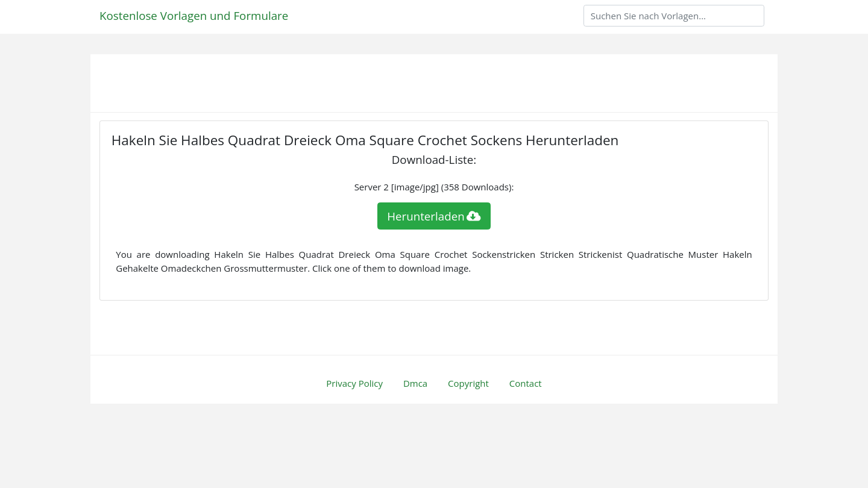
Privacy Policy (354, 383)
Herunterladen (434, 216)
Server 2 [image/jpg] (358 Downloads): (434, 187)
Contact (526, 383)
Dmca (415, 383)
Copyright (468, 383)
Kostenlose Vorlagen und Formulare (194, 15)
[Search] (674, 16)
